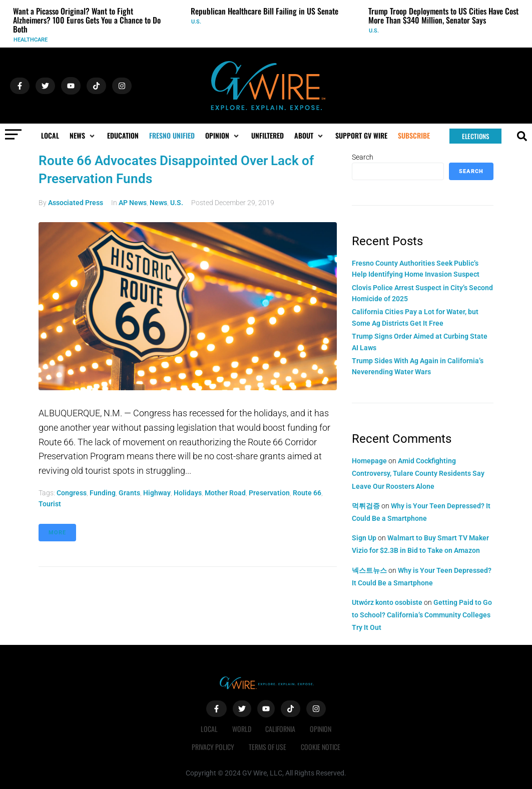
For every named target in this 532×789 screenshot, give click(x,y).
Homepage (369, 461)
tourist (50, 504)
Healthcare (31, 40)
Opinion (322, 729)
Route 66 (307, 493)
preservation (269, 493)
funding (103, 493)
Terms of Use (268, 747)
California (281, 729)
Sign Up (364, 538)
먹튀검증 (366, 506)
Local (208, 729)
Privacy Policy (212, 747)
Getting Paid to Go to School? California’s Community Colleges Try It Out (422, 615)
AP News (133, 203)
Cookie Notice (321, 747)
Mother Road (225, 493)
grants (129, 493)
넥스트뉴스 (369, 570)
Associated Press (76, 203)
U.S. (196, 22)
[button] (83, 136)
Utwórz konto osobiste (387, 602)
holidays (188, 493)
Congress (72, 493)
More (57, 533)
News (158, 203)
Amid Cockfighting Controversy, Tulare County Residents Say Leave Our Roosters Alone (418, 473)
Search (363, 157)
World (241, 729)
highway (157, 493)
